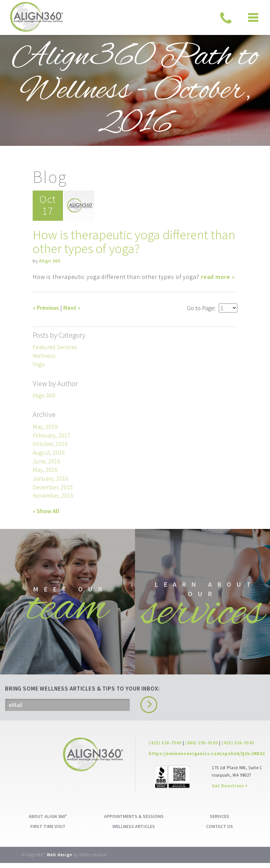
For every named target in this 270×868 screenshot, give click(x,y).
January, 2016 (50, 478)
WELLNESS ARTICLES (134, 831)
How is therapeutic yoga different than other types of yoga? (135, 241)
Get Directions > (230, 791)
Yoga (39, 364)
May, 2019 (45, 426)
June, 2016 (46, 461)
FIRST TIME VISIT (48, 831)
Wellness (44, 355)
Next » (72, 307)
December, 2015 (53, 486)
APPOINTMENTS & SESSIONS (134, 821)
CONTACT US (220, 831)
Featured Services (55, 347)
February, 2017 (52, 435)
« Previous (46, 307)
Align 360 (49, 260)
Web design (59, 860)
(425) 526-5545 (238, 748)
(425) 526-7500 (165, 748)
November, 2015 (53, 495)
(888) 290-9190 (201, 748)
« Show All (46, 511)
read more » (218, 276)
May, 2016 (45, 469)
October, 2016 (50, 443)
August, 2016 (49, 452)
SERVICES (220, 821)
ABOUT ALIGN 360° (48, 821)
